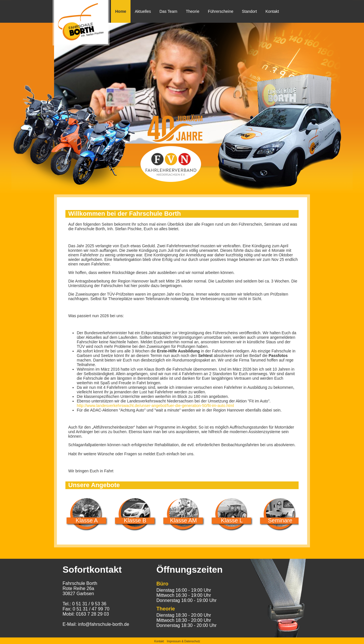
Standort (249, 11)
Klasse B (135, 520)
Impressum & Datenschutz (183, 641)
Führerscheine (221, 11)
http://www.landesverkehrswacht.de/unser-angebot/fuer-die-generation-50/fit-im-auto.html (155, 406)
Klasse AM (183, 520)
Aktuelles (143, 11)
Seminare (280, 520)
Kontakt (272, 11)
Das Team (168, 11)
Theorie (193, 11)
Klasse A (87, 520)
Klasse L (232, 520)
